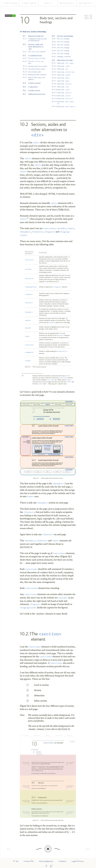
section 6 (27, 149)
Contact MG (29, 861)
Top (16, 861)
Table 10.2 (63, 210)
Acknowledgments (46, 861)
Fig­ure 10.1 (66, 556)
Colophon (62, 861)
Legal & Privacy (78, 861)
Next (88, 849)
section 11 (26, 547)
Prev (8, 849)
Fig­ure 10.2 (25, 706)
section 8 (64, 152)
